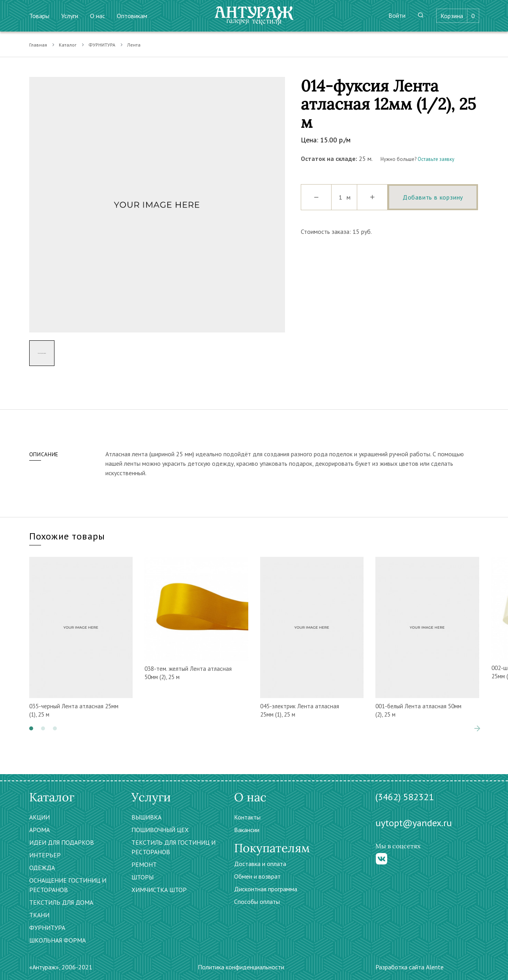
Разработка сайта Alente (410, 967)
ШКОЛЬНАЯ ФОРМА (57, 940)
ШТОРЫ (142, 877)
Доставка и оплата (260, 864)
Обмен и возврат (257, 876)
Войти (397, 15)
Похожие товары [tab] (67, 536)
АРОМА (39, 830)
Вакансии (247, 830)
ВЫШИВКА (146, 817)
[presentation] (477, 728)
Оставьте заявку (436, 159)
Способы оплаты (257, 902)
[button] (31, 728)
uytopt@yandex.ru (414, 823)
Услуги (70, 16)
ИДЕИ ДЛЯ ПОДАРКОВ (62, 842)
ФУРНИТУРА (102, 45)
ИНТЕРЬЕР (45, 855)
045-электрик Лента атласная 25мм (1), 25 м (300, 710)
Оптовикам (132, 16)
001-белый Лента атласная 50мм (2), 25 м (418, 710)
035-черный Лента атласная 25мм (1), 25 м (74, 710)
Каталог (68, 45)
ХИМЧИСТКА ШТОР (159, 890)
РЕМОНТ (144, 864)
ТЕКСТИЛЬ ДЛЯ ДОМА (61, 902)
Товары (39, 16)
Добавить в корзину (433, 197)
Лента (134, 45)
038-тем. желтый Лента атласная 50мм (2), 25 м (188, 673)
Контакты (247, 817)
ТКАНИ (39, 915)
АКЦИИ (39, 817)
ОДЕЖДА (42, 868)
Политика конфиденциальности (241, 967)
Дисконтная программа (266, 889)
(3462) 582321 (405, 797)
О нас (97, 16)
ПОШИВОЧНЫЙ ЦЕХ (160, 830)
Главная (38, 45)
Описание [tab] (44, 454)
